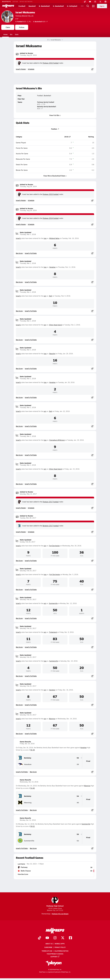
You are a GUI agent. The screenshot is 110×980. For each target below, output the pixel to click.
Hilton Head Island (55, 325)
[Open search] (88, 6)
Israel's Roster (21, 69)
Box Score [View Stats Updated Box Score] (19, 253)
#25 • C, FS (23, 21)
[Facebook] (105, 2)
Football (22, 6)
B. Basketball (44, 6)
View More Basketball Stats (55, 176)
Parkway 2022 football (51, 63)
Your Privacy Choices (55, 954)
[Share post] (92, 69)
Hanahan (52, 267)
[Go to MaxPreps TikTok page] (40, 938)
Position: (54, 129)
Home (5, 34)
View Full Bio (55, 115)
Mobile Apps (60, 944)
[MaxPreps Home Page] (48, 40)
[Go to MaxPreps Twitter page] (63, 938)
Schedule (31, 69)
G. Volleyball (72, 6)
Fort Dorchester (54, 546)
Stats (17, 34)
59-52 (32, 826)
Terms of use (47, 951)
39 (78, 764)
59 (78, 834)
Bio (11, 34)
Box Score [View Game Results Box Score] (33, 772)
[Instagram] (95, 2)
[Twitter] (100, 2)
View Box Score (23, 874)
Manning (52, 719)
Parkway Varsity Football (46, 102)
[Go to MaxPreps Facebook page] (70, 938)
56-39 (32, 750)
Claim (8, 27)
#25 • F (40, 21)
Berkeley (24, 758)
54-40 (32, 788)
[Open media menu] (93, 6)
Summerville (53, 603)
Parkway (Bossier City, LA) (24, 16)
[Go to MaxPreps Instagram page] (55, 938)
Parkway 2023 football (51, 194)
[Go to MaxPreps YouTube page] (47, 938)
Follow (22, 27)
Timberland (53, 632)
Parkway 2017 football (51, 502)
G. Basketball (58, 6)
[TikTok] (85, 2)
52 (78, 841)
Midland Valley (54, 238)
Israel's (18, 238)
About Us (49, 944)
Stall (51, 296)
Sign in (102, 6)
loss (45, 238)
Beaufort (52, 354)
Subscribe (48, 947)
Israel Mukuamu (25, 12)
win (45, 296)
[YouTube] (90, 2)
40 (78, 803)
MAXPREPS (6, 2)
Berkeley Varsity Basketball (47, 106)
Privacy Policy (60, 947)
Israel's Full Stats (31, 253)
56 (78, 758)
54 (78, 796)
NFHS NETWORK (26, 2)
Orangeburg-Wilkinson (57, 440)
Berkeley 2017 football (51, 526)
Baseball (32, 6)
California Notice (61, 951)
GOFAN (15, 2)
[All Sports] (82, 6)
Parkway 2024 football (51, 218)
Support (55, 956)
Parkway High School (55, 902)
